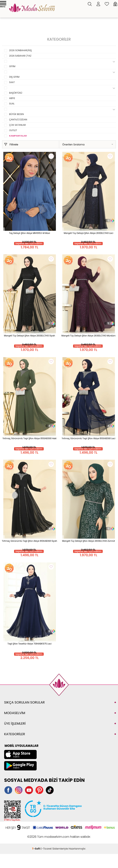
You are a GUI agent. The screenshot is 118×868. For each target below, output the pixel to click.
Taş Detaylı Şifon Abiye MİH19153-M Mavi (30, 233)
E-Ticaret (46, 849)
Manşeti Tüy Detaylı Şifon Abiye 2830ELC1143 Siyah (29, 336)
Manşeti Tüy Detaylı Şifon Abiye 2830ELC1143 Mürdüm (88, 336)
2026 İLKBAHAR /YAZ (20, 56)
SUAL (12, 104)
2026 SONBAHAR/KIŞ (20, 50)
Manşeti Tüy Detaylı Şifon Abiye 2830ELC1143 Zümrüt (88, 541)
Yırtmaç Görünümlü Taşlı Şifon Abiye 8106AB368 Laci (88, 438)
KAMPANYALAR (18, 136)
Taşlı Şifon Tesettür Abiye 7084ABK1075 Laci (29, 644)
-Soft (36, 849)
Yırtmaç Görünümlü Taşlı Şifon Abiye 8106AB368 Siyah (29, 541)
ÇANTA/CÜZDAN (18, 120)
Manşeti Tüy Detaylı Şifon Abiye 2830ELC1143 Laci (88, 233)
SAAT (12, 82)
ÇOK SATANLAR (17, 125)
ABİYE (12, 98)
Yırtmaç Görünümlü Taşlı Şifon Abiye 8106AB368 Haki (29, 438)
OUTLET (13, 130)
